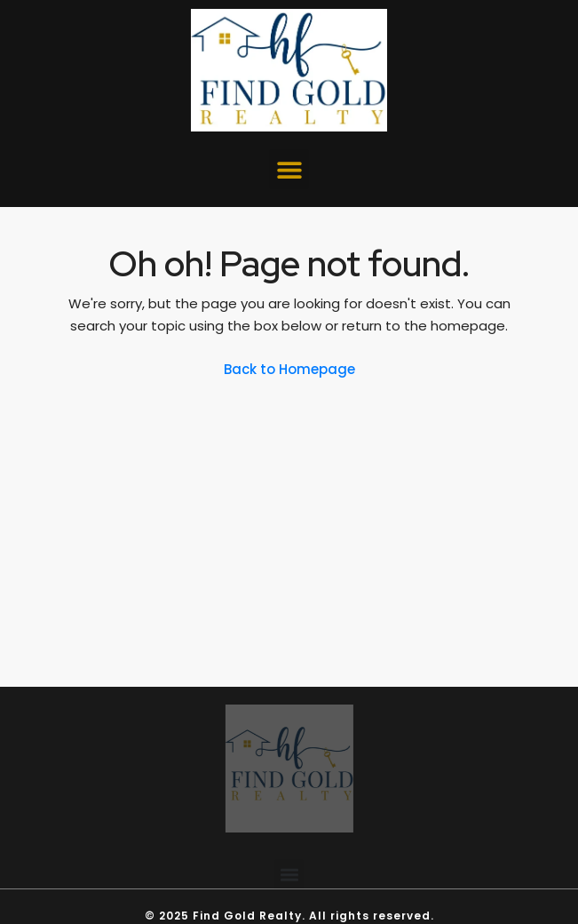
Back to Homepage (289, 369)
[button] (289, 169)
